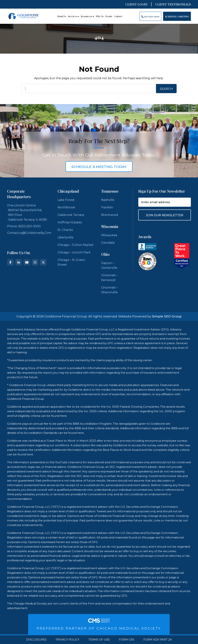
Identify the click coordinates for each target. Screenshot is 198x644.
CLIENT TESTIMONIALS (173, 4)
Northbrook (66, 207)
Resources (87, 16)
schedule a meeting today (99, 167)
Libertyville (65, 237)
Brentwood (110, 215)
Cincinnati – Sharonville (109, 290)
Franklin (107, 207)
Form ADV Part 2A (158, 640)
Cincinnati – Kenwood (109, 278)
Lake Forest (66, 200)
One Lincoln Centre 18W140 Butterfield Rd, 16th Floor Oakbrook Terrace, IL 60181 (27, 213)
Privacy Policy (67, 640)
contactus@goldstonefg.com (29, 233)
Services (74, 16)
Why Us (100, 16)
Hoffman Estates (70, 222)
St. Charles (65, 230)
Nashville (108, 200)
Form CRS (127, 640)
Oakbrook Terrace (71, 215)
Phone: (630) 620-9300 (24, 226)
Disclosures (36, 640)
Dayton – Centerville (109, 265)
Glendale (108, 243)
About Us (62, 16)
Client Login (136, 4)
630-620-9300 (150, 16)
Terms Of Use (99, 640)
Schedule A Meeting (177, 16)
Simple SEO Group (167, 316)
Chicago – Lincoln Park (74, 252)
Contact (118, 16)
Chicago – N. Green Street (71, 262)
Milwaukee (109, 235)
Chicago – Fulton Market (76, 245)
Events (109, 16)
